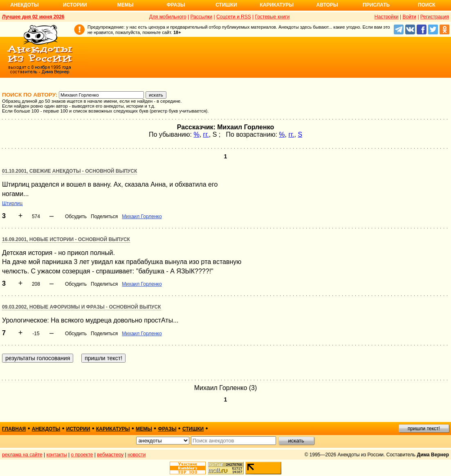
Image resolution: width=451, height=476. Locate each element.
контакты (57, 455)
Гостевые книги (272, 17)
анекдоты (46, 429)
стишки (193, 429)
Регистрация (435, 17)
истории (78, 429)
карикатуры (113, 429)
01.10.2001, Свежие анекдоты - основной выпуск (70, 171)
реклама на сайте (22, 455)
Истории (75, 5)
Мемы (126, 5)
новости (137, 455)
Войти (409, 17)
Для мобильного (168, 17)
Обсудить (76, 217)
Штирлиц (12, 203)
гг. (206, 134)
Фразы (176, 5)
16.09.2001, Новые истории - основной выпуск (66, 239)
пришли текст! (424, 429)
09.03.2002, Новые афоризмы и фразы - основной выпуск (82, 307)
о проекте (82, 455)
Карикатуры (277, 5)
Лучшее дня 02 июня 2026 (33, 17)
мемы (144, 429)
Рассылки (201, 17)
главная (14, 429)
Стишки (226, 5)
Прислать (376, 5)
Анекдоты (25, 5)
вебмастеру (110, 455)
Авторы (327, 5)
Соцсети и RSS (234, 17)
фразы (167, 429)
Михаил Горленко (142, 217)
